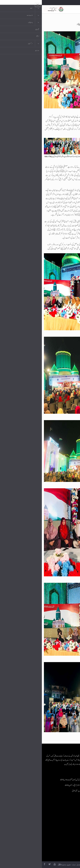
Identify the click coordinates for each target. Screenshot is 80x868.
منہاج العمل (63, 833)
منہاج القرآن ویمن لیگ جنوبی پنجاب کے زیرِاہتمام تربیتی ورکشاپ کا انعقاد (42, 785)
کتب (65, 823)
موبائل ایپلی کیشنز (62, 812)
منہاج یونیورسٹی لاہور (61, 838)
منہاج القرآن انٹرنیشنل (60, 807)
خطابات (64, 828)
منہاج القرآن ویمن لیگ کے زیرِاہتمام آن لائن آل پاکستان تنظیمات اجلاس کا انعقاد (40, 780)
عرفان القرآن (63, 817)
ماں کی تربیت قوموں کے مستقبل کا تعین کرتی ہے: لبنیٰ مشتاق (46, 791)
